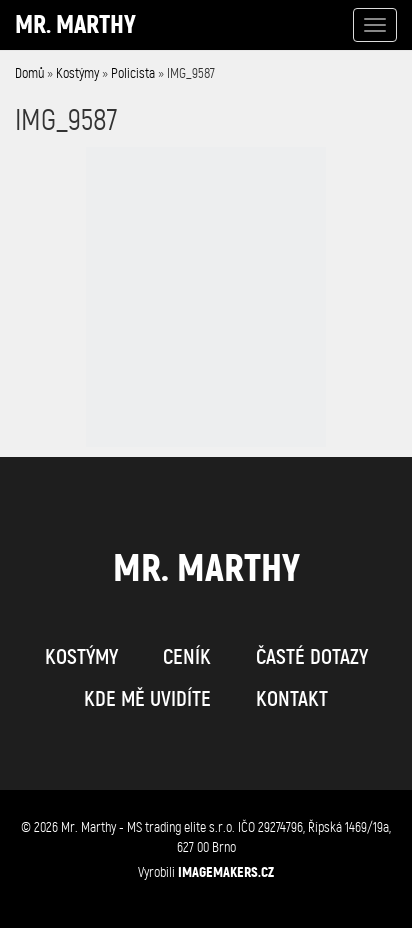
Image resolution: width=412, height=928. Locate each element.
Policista (133, 73)
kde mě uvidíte (147, 699)
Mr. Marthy (75, 24)
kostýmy (81, 657)
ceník (187, 657)
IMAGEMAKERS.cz (226, 872)
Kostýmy (77, 73)
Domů (29, 73)
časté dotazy (312, 657)
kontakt (292, 699)
